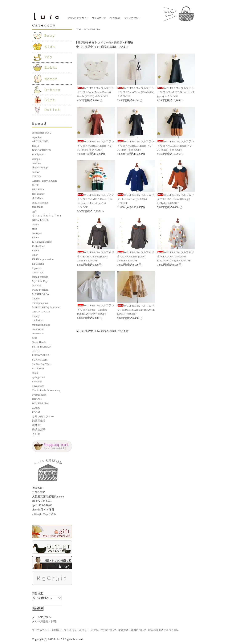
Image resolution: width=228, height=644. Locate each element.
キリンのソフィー (43, 416)
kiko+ (35, 255)
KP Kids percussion (43, 259)
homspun (37, 233)
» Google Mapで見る (44, 514)
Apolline (37, 137)
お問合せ (57, 630)
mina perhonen (40, 277)
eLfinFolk (37, 198)
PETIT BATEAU (41, 347)
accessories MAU (42, 133)
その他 (36, 434)
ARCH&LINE (40, 141)
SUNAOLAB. (40, 360)
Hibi (34, 229)
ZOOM (36, 412)
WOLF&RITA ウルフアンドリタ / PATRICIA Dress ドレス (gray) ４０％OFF (136, 146)
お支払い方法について (104, 630)
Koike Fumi (38, 246)
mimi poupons (40, 303)
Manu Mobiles (40, 290)
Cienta (36, 185)
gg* (34, 211)
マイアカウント (41, 630)
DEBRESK (38, 189)
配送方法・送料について (132, 630)
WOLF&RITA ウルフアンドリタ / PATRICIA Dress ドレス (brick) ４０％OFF (96, 146)
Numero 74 (38, 333)
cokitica (36, 163)
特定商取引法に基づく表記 (163, 630)
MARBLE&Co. (41, 294)
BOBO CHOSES (41, 150)
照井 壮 (36, 425)
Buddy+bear (39, 154)
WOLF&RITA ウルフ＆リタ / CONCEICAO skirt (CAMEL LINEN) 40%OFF (136, 310)
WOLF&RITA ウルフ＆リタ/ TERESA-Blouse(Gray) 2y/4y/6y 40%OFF (96, 256)
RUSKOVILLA (41, 355)
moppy (36, 316)
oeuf (34, 338)
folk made (37, 207)
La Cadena (38, 264)
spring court (38, 377)
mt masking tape (41, 325)
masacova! (38, 272)
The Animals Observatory (46, 390)
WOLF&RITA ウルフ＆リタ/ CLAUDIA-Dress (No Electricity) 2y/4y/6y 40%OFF (176, 256)
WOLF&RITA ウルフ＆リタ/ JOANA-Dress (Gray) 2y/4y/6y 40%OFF (136, 256)
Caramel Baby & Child (45, 181)
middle (36, 298)
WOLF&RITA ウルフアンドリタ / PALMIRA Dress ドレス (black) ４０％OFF (176, 146)
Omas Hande (39, 342)
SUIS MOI (38, 368)
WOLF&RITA (40, 403)
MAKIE (36, 285)
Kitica (35, 237)
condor (36, 172)
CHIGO (36, 176)
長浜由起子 (39, 430)
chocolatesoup (40, 167)
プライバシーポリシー (77, 630)
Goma (35, 224)
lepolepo (37, 268)
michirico (37, 320)
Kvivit (35, 250)
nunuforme (38, 329)
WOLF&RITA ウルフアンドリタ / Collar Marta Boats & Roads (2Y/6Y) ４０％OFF (96, 92)
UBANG (37, 399)
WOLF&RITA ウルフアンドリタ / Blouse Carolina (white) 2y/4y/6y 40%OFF (96, 310)
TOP (79, 29)
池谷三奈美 (39, 421)
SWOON (37, 381)
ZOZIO (36, 408)
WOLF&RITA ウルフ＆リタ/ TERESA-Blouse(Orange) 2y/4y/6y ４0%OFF (176, 199)
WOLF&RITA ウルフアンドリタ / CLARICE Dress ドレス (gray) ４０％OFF (176, 92)
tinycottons (38, 386)
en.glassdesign (40, 203)
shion (35, 373)
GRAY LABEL (40, 220)
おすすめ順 (105, 42)
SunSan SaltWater (42, 364)
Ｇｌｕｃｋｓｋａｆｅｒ (47, 216)
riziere (35, 351)
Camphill (37, 159)
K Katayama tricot (42, 242)
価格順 (118, 42)
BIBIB (36, 146)
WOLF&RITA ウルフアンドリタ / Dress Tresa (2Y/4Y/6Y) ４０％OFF (136, 92)
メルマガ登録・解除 (44, 621)
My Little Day (40, 281)
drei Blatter (38, 194)
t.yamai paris (39, 395)
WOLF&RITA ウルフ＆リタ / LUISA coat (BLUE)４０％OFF (136, 199)
